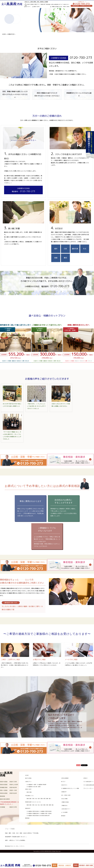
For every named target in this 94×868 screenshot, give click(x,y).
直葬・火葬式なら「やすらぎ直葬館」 (15, 840)
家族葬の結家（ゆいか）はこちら (33, 802)
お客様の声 (64, 792)
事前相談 (48, 4)
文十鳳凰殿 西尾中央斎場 (33, 811)
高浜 (39, 799)
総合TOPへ (28, 7)
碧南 (30, 792)
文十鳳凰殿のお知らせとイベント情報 (70, 788)
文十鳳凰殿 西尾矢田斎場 (45, 811)
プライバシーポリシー (89, 788)
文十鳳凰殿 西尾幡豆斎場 (33, 813)
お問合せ (85, 778)
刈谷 (36, 799)
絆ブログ (61, 4)
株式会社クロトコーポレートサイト (15, 846)
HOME (4, 34)
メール (78, 765)
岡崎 (28, 799)
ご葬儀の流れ (64, 805)
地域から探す (37, 7)
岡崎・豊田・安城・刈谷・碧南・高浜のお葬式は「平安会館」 (22, 833)
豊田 (30, 799)
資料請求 (63, 816)
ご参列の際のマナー (66, 809)
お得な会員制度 (54, 4)
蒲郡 (47, 799)
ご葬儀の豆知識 (55, 7)
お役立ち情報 (64, 799)
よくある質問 (64, 812)
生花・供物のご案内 (65, 7)
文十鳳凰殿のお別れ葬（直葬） (34, 787)
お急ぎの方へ (66, 4)
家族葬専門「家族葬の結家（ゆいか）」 (16, 837)
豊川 (50, 799)
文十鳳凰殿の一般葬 (31, 785)
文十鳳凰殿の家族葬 (41, 785)
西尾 (28, 792)
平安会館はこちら (29, 796)
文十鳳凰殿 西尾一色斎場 (45, 813)
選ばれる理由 (31, 4)
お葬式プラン (28, 782)
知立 (39, 805)
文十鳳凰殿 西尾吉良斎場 (33, 816)
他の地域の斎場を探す (45, 816)
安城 (33, 799)
